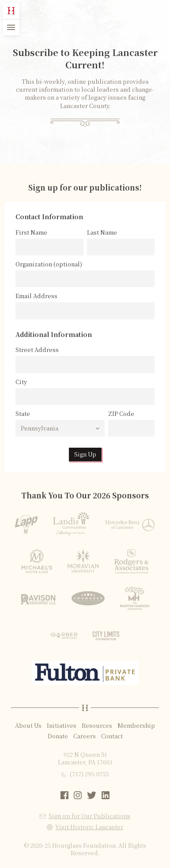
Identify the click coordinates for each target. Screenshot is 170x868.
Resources (97, 725)
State (23, 414)
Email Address (36, 296)
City (21, 382)
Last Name (102, 232)
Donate (58, 736)
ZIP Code (121, 414)
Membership (136, 725)
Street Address (37, 350)
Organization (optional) (49, 264)
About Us (28, 725)
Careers (85, 736)
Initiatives (62, 725)
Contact (112, 736)
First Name (31, 232)
